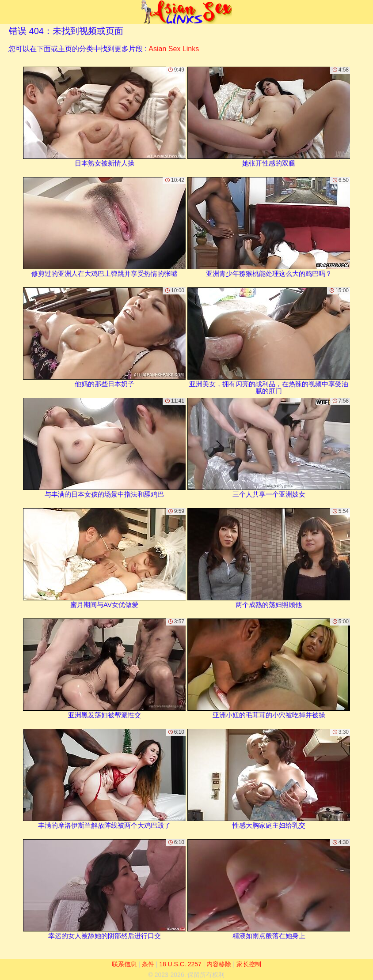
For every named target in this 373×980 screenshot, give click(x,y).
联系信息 (124, 964)
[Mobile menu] (8, 12)
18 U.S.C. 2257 (180, 964)
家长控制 (249, 964)
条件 (148, 964)
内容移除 (219, 964)
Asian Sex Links (174, 49)
